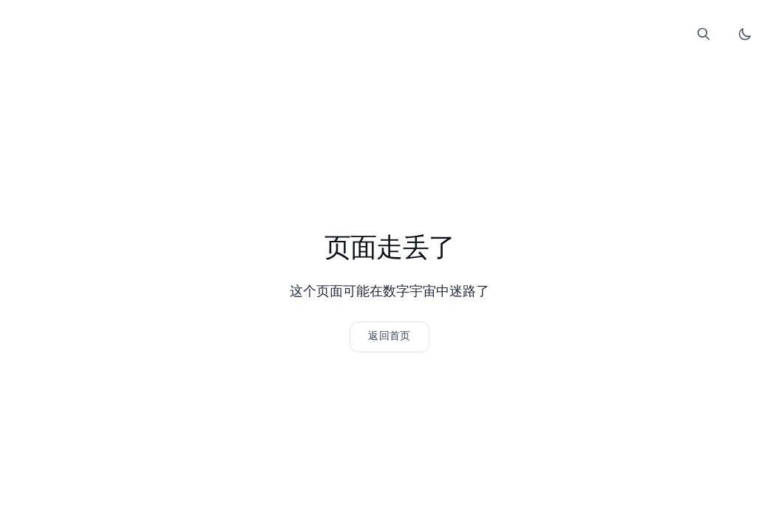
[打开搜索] (704, 34)
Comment (421, 38)
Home (327, 38)
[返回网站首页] (389, 337)
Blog (358, 38)
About (453, 38)
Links (389, 38)
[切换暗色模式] (745, 34)
